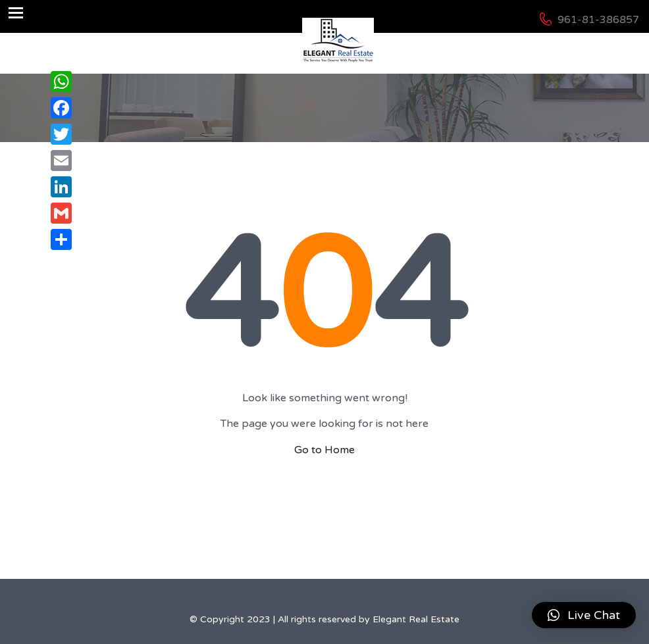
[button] (584, 615)
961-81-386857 (598, 20)
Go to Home (324, 450)
